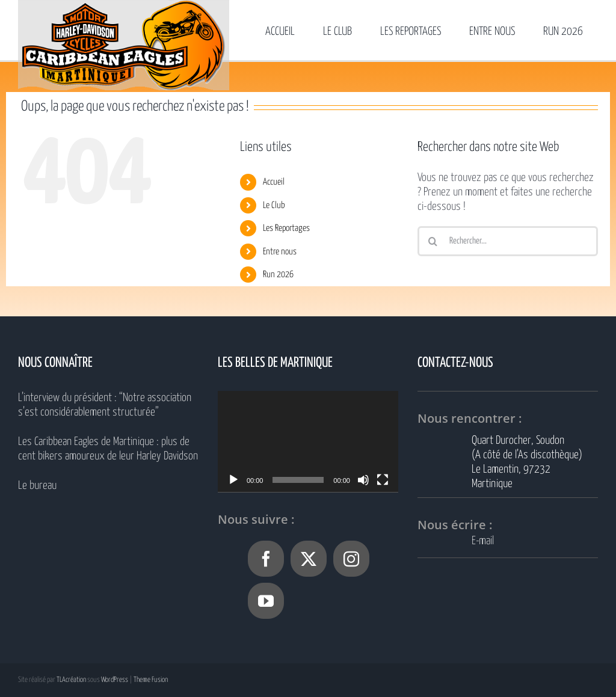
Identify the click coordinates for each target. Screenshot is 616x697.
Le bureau (37, 486)
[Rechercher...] (508, 241)
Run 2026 (278, 275)
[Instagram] (351, 559)
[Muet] (363, 480)
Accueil (274, 182)
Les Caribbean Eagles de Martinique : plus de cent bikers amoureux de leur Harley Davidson (108, 449)
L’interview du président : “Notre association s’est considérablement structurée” (105, 405)
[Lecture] (233, 480)
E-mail (483, 541)
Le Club (274, 205)
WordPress (115, 680)
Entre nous (280, 252)
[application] (308, 442)
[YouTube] (266, 601)
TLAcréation (71, 680)
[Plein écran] (383, 480)
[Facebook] (266, 559)
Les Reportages (286, 228)
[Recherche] (433, 241)
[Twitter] (309, 559)
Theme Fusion (151, 680)
